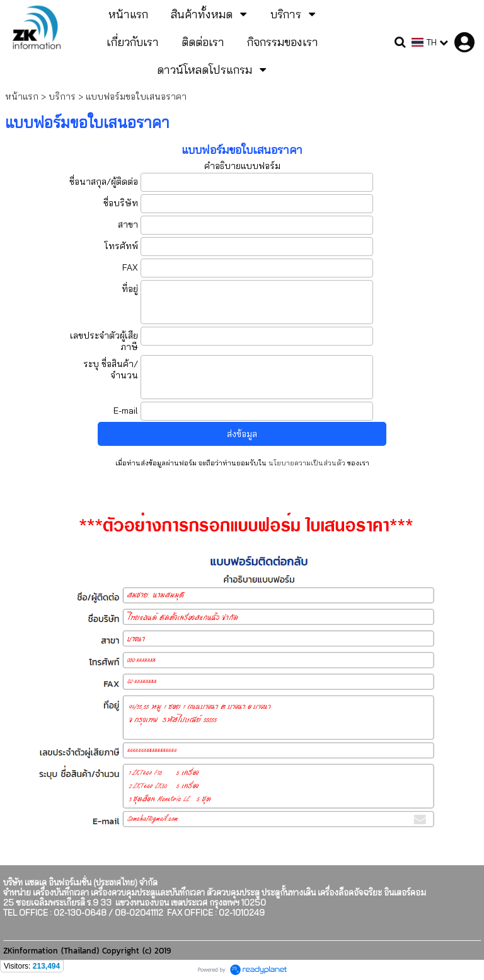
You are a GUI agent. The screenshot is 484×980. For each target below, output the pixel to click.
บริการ (62, 96)
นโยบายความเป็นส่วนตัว (307, 463)
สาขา (128, 225)
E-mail (126, 411)
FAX (130, 267)
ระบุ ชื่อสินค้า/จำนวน (111, 370)
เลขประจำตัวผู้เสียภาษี (104, 341)
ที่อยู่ (130, 289)
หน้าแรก (22, 96)
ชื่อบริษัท (121, 203)
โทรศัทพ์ (121, 246)
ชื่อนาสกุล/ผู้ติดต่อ (104, 182)
